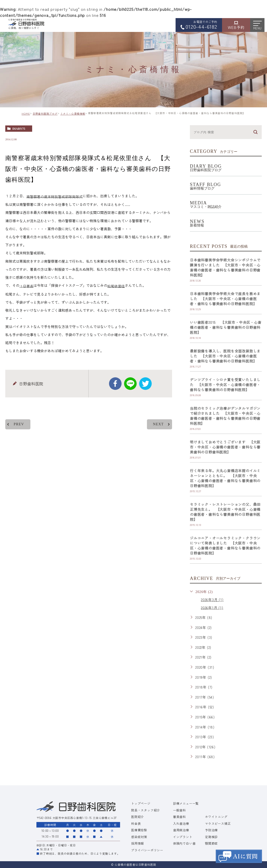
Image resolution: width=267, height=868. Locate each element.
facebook (115, 384)
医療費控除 (139, 830)
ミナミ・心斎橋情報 (73, 113)
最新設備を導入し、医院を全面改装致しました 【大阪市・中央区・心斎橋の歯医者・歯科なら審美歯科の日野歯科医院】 (225, 356)
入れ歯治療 (181, 824)
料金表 (136, 824)
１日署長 (26, 286)
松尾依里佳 (116, 286)
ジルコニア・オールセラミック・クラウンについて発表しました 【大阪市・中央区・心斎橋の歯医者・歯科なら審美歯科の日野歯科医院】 (225, 545)
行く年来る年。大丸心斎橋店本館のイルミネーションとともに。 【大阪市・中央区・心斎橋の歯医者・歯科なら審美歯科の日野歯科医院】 (225, 478)
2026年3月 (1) (212, 600)
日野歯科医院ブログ (45, 113)
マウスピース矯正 (218, 824)
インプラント (183, 837)
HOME (26, 113)
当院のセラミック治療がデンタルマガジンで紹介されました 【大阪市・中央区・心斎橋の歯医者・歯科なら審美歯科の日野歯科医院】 (225, 416)
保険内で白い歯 (184, 843)
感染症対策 (139, 837)
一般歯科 (179, 810)
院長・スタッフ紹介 (146, 810)
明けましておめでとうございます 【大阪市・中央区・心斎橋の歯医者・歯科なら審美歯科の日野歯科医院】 (225, 447)
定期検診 (211, 837)
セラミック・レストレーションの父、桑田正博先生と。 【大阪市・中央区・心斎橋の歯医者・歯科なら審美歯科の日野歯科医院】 (225, 512)
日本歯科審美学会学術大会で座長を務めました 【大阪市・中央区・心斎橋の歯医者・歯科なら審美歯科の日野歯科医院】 (225, 299)
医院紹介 (138, 817)
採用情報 (138, 843)
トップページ (141, 803)
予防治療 (211, 830)
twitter (145, 384)
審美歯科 (179, 817)
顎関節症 (211, 843)
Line (130, 384)
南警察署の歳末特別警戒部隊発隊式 (55, 196)
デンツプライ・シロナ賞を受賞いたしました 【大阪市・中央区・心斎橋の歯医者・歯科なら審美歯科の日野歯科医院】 (225, 385)
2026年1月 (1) (212, 607)
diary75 (19, 129)
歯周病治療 (181, 830)
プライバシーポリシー (147, 850)
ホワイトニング (216, 817)
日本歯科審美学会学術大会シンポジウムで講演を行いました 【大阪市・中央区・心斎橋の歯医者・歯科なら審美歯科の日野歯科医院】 (225, 267)
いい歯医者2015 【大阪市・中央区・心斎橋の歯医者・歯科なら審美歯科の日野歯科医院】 (226, 327)
